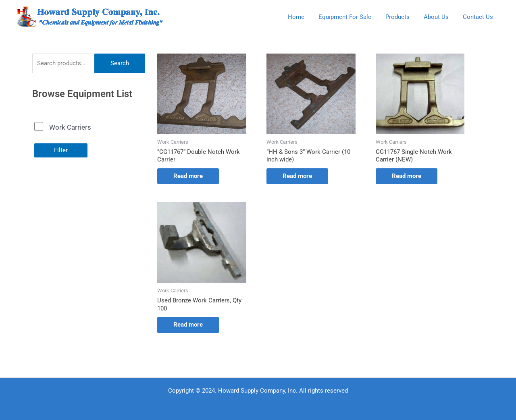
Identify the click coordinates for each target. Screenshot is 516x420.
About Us (439, 17)
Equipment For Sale (352, 17)
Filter (61, 150)
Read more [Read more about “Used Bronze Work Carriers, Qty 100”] (188, 325)
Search (120, 63)
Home (305, 17)
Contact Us (479, 17)
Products (402, 17)
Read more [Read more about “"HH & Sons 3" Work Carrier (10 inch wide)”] (297, 176)
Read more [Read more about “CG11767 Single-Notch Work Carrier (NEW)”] (407, 176)
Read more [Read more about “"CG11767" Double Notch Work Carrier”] (188, 176)
